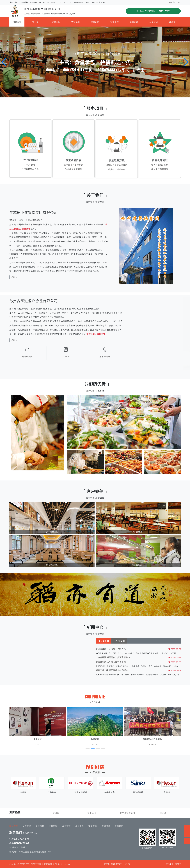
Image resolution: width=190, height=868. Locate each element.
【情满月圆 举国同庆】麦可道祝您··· (138, 657)
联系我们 (173, 2)
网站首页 (17, 22)
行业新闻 (144, 641)
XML (179, 2)
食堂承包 (56, 22)
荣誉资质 (134, 22)
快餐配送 (75, 22)
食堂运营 (95, 22)
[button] (186, 62)
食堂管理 (115, 22)
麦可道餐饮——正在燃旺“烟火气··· (137, 649)
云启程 (178, 864)
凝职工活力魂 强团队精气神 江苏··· (137, 670)
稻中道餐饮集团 (127, 813)
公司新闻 (129, 641)
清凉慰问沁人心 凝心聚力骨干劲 (136, 662)
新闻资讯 (154, 22)
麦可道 (56, 813)
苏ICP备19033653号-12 (121, 864)
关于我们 (36, 22)
